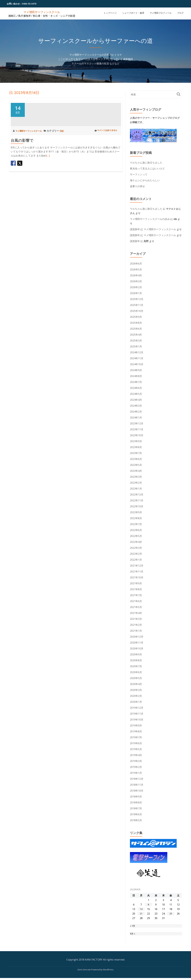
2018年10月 (137, 791)
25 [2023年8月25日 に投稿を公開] (171, 914)
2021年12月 (137, 566)
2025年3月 (136, 341)
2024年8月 (136, 376)
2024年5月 (136, 394)
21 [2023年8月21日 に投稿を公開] (141, 914)
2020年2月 (136, 696)
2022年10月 (137, 506)
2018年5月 (136, 820)
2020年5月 (136, 678)
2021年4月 (136, 613)
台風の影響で (22, 168)
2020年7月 (136, 666)
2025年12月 (137, 299)
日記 (68, 159)
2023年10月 (137, 435)
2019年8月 (136, 731)
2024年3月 (136, 406)
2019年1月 (136, 773)
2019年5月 (136, 749)
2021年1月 (136, 631)
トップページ (110, 13)
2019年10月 (137, 720)
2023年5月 (136, 465)
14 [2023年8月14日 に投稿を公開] (141, 909)
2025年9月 (136, 317)
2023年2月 (136, 483)
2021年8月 (136, 589)
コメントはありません (103, 159)
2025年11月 (137, 305)
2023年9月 (136, 441)
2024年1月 (136, 418)
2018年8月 (136, 802)
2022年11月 (137, 500)
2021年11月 (137, 572)
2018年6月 (136, 814)
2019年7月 (136, 737)
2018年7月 (136, 808)
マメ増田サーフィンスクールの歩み (150, 219)
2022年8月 (136, 518)
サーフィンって (139, 174)
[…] (48, 184)
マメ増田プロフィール (161, 13)
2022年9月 (136, 512)
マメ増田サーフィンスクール (42, 12)
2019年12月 (137, 708)
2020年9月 (136, 654)
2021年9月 (136, 583)
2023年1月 (136, 489)
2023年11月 (137, 429)
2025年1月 (136, 346)
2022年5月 (136, 536)
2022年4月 (136, 542)
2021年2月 (136, 625)
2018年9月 (136, 797)
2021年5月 (136, 607)
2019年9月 (136, 725)
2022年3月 (136, 548)
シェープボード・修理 (133, 13)
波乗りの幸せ (137, 186)
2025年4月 (136, 335)
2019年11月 (137, 714)
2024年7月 (136, 382)
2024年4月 (136, 400)
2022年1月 (136, 560)
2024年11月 (137, 358)
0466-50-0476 (29, 4)
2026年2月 (136, 287)
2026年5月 (136, 269)
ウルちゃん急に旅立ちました (146, 163)
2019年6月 (136, 743)
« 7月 (133, 926)
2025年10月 (137, 311)
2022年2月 (136, 554)
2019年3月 (136, 761)
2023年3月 (136, 477)
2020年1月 (136, 702)
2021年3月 (136, 619)
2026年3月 (136, 281)
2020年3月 (136, 690)
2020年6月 (136, 672)
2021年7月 (136, 595)
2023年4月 (136, 471)
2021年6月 (136, 601)
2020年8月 (136, 660)
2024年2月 (136, 412)
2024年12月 (137, 352)
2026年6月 (136, 264)
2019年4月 (136, 755)
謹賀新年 (135, 229)
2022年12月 (137, 495)
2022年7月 (136, 524)
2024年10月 (137, 364)
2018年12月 (137, 779)
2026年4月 (136, 275)
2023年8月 (136, 447)
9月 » (133, 935)
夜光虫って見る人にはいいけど (147, 168)
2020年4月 (136, 684)
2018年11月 (137, 785)
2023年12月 (137, 423)
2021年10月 (137, 577)
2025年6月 (136, 329)
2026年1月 (136, 293)
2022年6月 (136, 530)
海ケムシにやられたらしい (145, 180)
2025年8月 (136, 323)
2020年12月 (137, 637)
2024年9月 (136, 370)
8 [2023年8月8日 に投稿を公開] (149, 905)
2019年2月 (136, 767)
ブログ (180, 13)
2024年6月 (136, 388)
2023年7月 (136, 453)
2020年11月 (137, 643)
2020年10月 (137, 649)
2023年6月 (136, 459)
